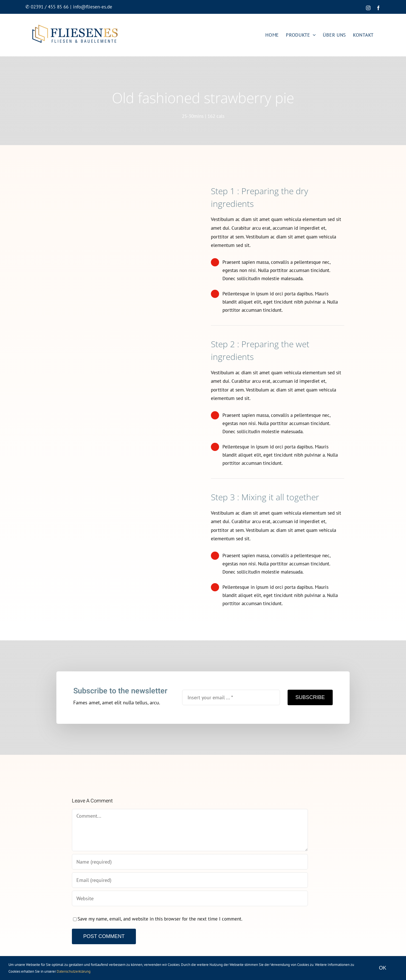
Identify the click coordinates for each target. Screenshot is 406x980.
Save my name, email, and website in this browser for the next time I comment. (160, 919)
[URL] (190, 898)
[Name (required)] (190, 862)
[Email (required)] (190, 880)
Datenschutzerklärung (74, 971)
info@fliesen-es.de (93, 7)
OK (383, 968)
